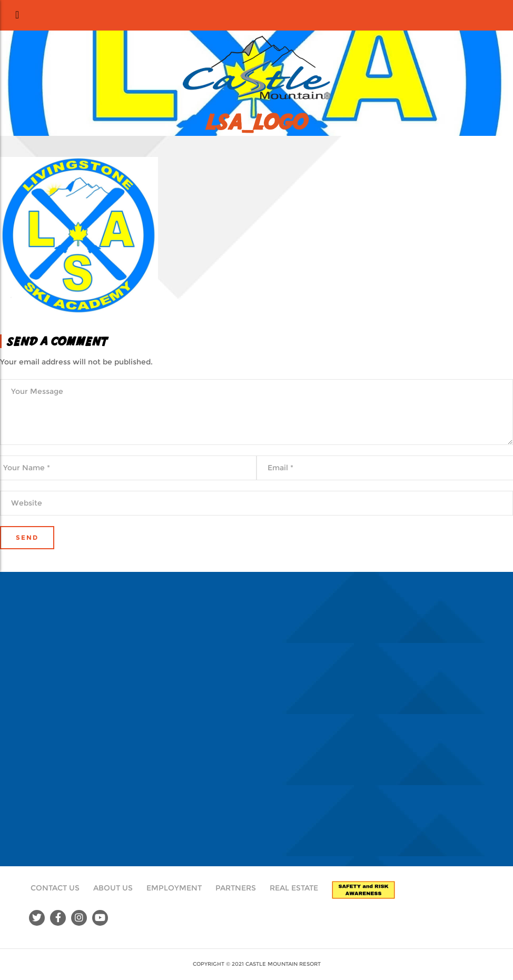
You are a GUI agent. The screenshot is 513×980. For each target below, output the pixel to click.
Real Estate (294, 888)
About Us (113, 888)
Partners (236, 888)
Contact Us (55, 888)
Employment (174, 888)
